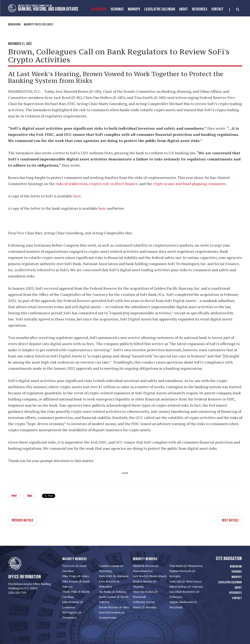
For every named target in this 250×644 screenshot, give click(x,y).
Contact (217, 9)
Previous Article (22, 520)
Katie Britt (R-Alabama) (114, 576)
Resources (200, 9)
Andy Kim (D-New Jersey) (185, 582)
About (184, 9)
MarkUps (134, 9)
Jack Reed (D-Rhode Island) (150, 576)
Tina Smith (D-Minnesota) (186, 566)
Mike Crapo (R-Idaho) (76, 576)
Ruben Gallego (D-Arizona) (186, 587)
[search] (234, 10)
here (77, 196)
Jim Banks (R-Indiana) (113, 592)
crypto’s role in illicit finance (113, 184)
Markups (237, 577)
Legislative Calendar (160, 9)
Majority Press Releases (39, 25)
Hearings (117, 9)
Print (14, 496)
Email (30, 496)
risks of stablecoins (71, 184)
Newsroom (99, 9)
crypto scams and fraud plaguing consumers (189, 184)
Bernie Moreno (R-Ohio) (114, 607)
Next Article (230, 520)
